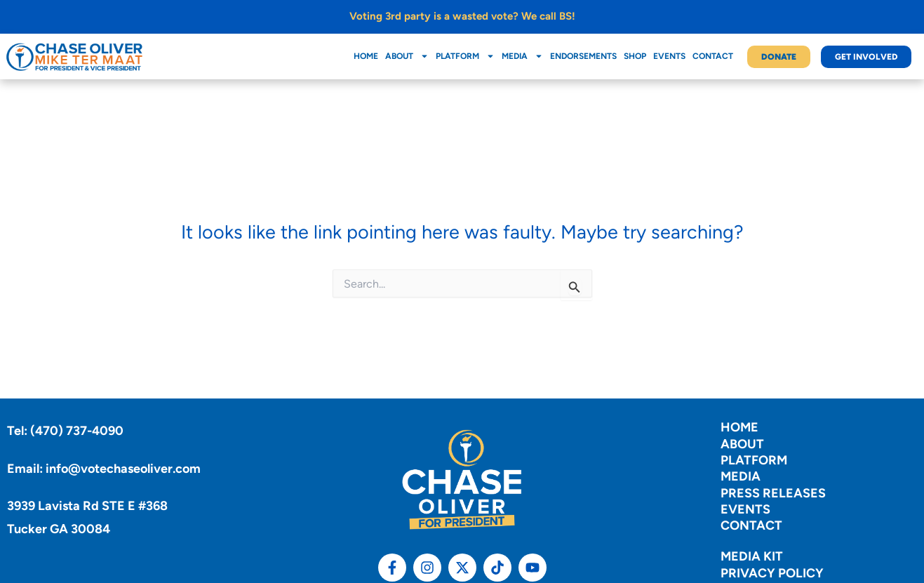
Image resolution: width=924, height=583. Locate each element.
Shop (635, 56)
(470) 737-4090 (77, 431)
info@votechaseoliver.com (123, 469)
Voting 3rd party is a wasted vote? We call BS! (462, 16)
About (407, 56)
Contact (713, 56)
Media (522, 56)
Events (669, 56)
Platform (465, 56)
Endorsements (583, 56)
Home (366, 56)
